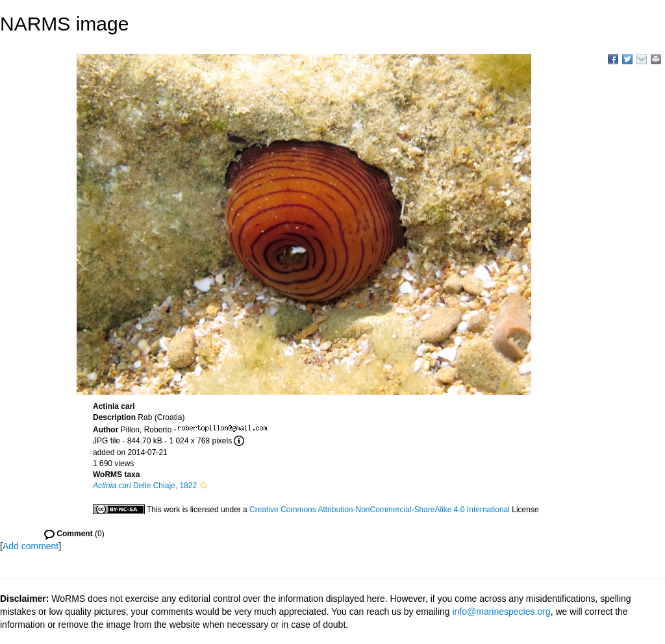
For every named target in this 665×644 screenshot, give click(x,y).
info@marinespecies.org (501, 612)
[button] (204, 486)
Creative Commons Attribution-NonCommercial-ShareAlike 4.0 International (380, 510)
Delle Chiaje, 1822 (145, 486)
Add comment (31, 546)
